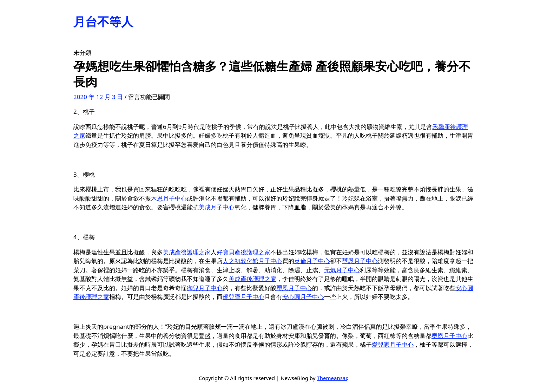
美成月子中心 (217, 207)
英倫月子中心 (312, 261)
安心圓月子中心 (303, 297)
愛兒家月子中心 (393, 344)
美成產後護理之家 (187, 252)
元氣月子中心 (342, 270)
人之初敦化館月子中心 (252, 261)
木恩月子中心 (169, 198)
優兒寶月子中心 (243, 297)
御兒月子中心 (205, 288)
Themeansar (332, 378)
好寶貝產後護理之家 (243, 252)
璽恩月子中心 (360, 261)
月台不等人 (103, 21)
